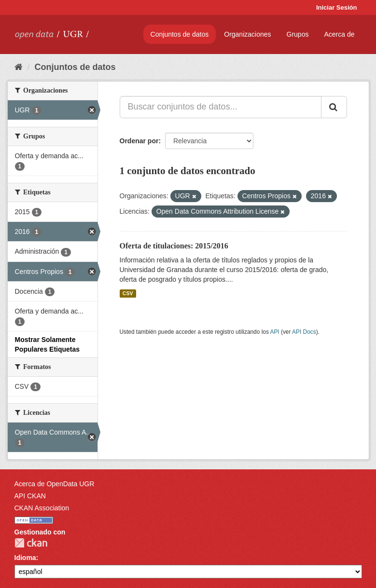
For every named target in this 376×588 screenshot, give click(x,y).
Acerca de (339, 34)
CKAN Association (42, 508)
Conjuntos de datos (180, 34)
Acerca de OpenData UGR (55, 484)
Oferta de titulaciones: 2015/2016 (174, 246)
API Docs (304, 332)
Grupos (298, 34)
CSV (128, 293)
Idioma (25, 558)
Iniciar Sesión (337, 7)
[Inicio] (19, 67)
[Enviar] (334, 107)
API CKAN (30, 496)
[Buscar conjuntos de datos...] (221, 107)
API (274, 332)
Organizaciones (247, 34)
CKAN (31, 543)
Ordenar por (139, 141)
